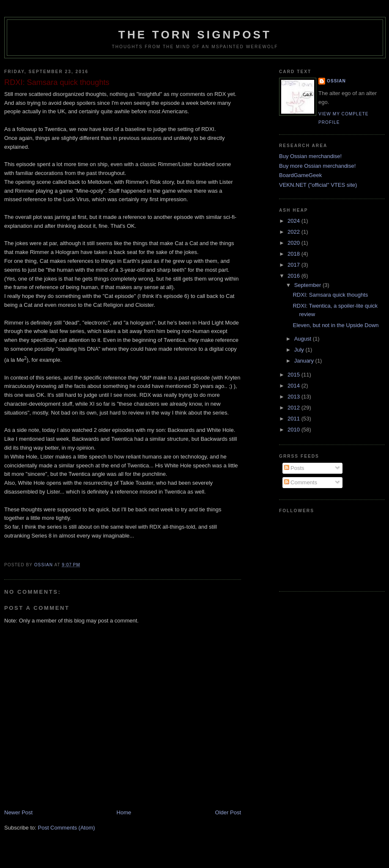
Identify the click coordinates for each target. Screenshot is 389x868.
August (304, 339)
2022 (294, 232)
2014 (294, 386)
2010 (294, 430)
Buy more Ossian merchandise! (317, 166)
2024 (294, 221)
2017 (294, 265)
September (308, 285)
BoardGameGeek (300, 175)
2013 (294, 397)
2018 (294, 254)
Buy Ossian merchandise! (310, 156)
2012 (294, 408)
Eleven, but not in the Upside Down (336, 325)
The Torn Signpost (195, 35)
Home (124, 812)
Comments (301, 482)
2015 (294, 375)
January (305, 361)
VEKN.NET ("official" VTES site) (318, 185)
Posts (294, 468)
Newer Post (18, 812)
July (300, 350)
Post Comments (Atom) (67, 828)
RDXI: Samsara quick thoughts (330, 295)
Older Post (228, 812)
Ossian (336, 81)
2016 (294, 276)
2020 (294, 243)
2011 (294, 419)
